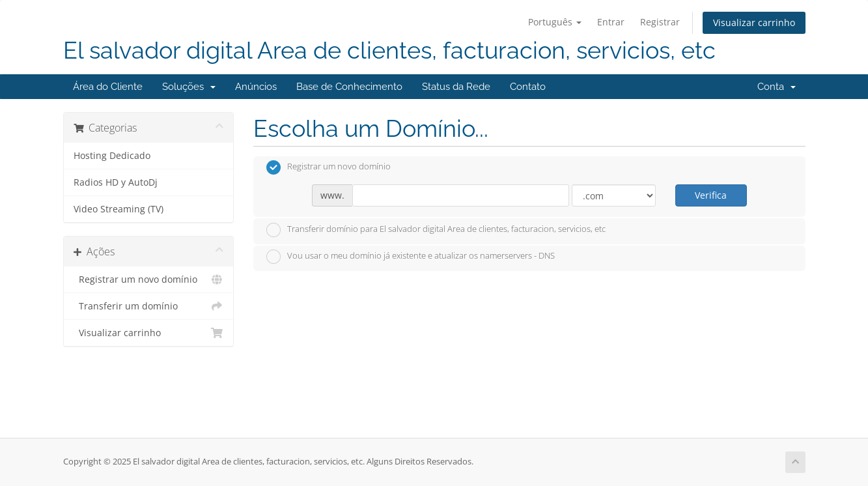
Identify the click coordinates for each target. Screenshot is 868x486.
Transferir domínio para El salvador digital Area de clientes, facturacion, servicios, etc (436, 230)
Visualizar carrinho (754, 22)
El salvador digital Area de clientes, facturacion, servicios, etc (389, 50)
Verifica (711, 195)
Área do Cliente (108, 87)
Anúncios (256, 87)
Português (555, 22)
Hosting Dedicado (112, 156)
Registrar (660, 22)
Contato (528, 87)
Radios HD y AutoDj (116, 182)
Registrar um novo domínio (149, 279)
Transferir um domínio (149, 306)
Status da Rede (456, 87)
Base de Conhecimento (349, 87)
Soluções (189, 87)
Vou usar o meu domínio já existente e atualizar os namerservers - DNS (411, 257)
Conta (777, 87)
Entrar (611, 22)
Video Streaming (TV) (119, 209)
